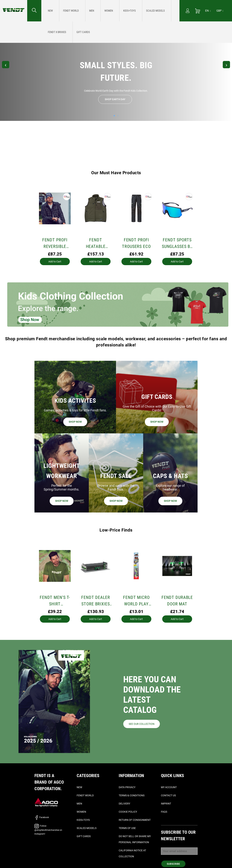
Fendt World (85, 795)
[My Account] (188, 11)
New (79, 787)
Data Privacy (127, 787)
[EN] (208, 11)
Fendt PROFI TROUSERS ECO (136, 243)
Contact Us (168, 795)
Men (79, 804)
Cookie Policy (128, 812)
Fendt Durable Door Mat (177, 601)
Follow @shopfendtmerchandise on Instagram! (116, 25)
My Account (169, 787)
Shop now (116, 501)
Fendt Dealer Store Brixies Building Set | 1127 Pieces (96, 601)
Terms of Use (127, 828)
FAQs (164, 812)
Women (81, 812)
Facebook (42, 817)
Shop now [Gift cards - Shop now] (157, 422)
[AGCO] (46, 802)
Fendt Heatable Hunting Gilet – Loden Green (96, 244)
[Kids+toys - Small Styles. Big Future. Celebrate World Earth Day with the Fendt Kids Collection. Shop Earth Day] (103, 11)
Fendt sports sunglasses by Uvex (177, 244)
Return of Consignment (135, 820)
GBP (220, 11)
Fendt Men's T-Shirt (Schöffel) (55, 601)
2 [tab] (118, 117)
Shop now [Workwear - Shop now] (62, 501)
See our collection (142, 724)
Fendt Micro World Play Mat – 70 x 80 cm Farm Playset (136, 601)
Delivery (124, 804)
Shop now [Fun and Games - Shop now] (75, 422)
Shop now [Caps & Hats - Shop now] (170, 501)
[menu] (110, 11)
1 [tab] (114, 117)
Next (224, 65)
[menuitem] (49, 11)
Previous (8, 65)
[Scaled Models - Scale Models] (121, 11)
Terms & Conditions (132, 795)
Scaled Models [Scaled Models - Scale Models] (87, 828)
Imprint (166, 804)
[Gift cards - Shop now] (161, 11)
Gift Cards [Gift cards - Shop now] (84, 836)
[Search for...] (34, 11)
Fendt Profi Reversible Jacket (55, 244)
